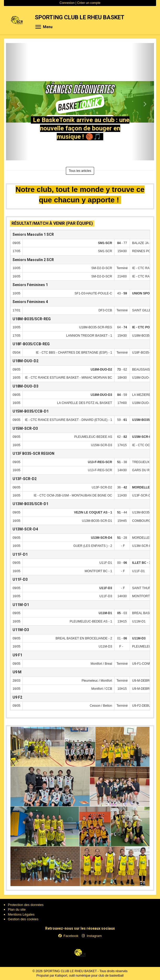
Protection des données (26, 905)
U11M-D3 (21, 630)
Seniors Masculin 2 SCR (33, 260)
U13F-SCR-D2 (25, 479)
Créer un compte (89, 3)
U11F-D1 (20, 554)
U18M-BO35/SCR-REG (32, 319)
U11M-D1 (21, 605)
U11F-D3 (20, 579)
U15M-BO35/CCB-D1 (31, 411)
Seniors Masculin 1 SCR (33, 234)
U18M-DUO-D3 (25, 386)
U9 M (17, 672)
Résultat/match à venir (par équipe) (52, 223)
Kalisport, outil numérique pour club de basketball (89, 976)
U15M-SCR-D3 (25, 428)
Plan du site (17, 909)
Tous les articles (80, 171)
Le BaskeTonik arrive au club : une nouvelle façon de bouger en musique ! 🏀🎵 (81, 128)
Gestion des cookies (23, 919)
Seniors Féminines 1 (30, 285)
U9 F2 (17, 697)
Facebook (68, 936)
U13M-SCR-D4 (25, 529)
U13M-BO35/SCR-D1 (30, 504)
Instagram (92, 936)
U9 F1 (17, 655)
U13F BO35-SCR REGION (33, 453)
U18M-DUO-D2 (25, 361)
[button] (17, 102)
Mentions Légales (21, 914)
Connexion (67, 3)
